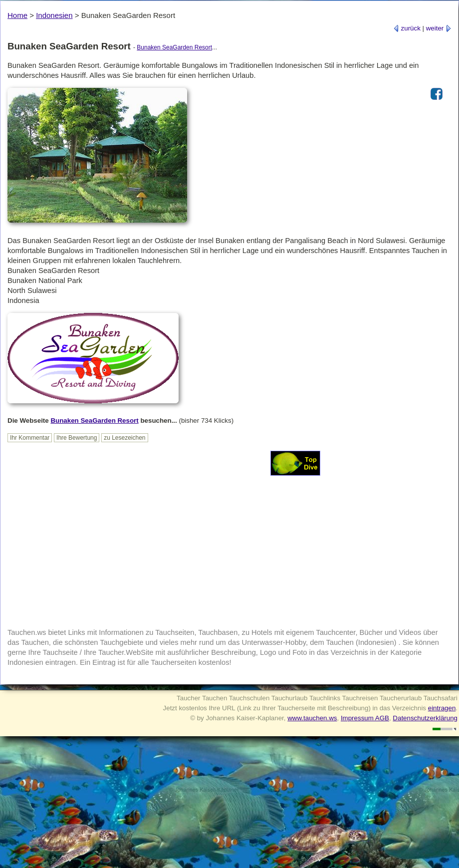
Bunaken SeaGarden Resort (174, 47)
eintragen (442, 708)
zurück (407, 28)
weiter (439, 28)
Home (17, 15)
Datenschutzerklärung (425, 718)
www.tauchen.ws (312, 718)
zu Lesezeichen (124, 438)
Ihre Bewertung (77, 438)
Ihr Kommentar (30, 438)
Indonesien (54, 15)
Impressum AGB (365, 718)
